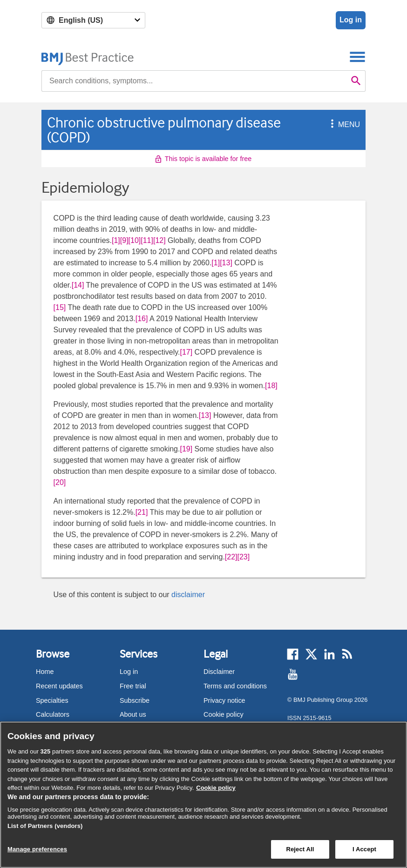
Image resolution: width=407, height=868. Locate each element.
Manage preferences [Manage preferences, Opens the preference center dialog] (37, 849)
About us (133, 714)
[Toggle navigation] (357, 57)
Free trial (133, 686)
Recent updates (59, 686)
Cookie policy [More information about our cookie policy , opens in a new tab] (216, 788)
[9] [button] (124, 240)
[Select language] (93, 20)
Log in (351, 20)
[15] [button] (60, 307)
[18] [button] (271, 386)
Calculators (53, 714)
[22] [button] (231, 557)
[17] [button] (186, 352)
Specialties (52, 700)
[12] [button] (159, 240)
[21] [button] (142, 512)
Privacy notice (224, 700)
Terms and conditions (235, 686)
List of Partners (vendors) (45, 826)
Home (45, 672)
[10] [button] (135, 240)
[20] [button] (60, 482)
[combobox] (194, 81)
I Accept (364, 849)
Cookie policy (224, 714)
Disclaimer (219, 672)
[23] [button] (244, 557)
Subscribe (135, 700)
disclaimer (188, 595)
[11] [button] (147, 240)
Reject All (300, 849)
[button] (331, 124)
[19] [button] (186, 449)
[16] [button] (142, 319)
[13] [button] (226, 263)
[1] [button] (116, 240)
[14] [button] (78, 285)
